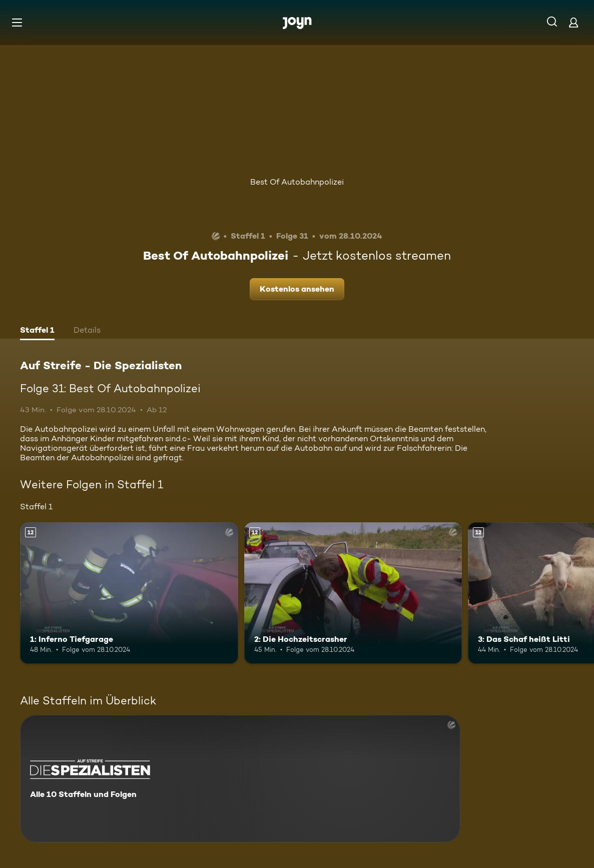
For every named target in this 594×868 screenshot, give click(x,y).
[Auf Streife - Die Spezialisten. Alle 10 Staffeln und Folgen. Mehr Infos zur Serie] (240, 779)
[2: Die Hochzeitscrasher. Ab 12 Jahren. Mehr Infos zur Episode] (353, 593)
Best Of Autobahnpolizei (297, 182)
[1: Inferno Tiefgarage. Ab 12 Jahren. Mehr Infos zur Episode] (129, 593)
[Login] (573, 22)
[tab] (37, 331)
